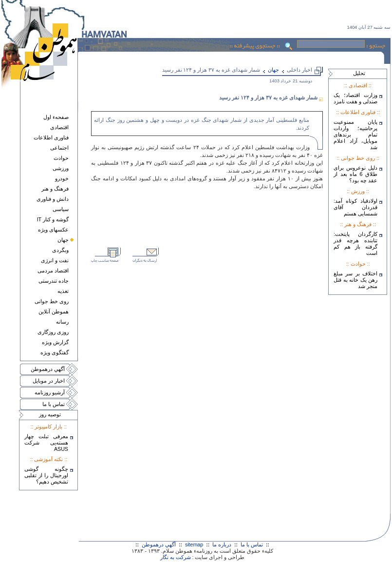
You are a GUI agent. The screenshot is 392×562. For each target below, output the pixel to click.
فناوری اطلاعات (51, 137)
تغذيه (63, 291)
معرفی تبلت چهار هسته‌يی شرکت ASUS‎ (46, 443)
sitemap (194, 544)
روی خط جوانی (52, 301)
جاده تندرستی (54, 281)
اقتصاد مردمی (53, 271)
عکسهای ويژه (53, 230)
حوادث (61, 158)
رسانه (62, 322)
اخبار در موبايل (49, 381)
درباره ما (222, 544)
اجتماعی (59, 148)
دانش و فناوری (53, 199)
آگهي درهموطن (48, 369)
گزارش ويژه (55, 342)
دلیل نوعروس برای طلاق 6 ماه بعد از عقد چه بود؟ (355, 174)
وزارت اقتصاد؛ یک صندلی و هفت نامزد (355, 98)
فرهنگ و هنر (55, 189)
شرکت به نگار (176, 557)
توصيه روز (50, 414)
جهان (63, 240)
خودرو (62, 178)
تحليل (359, 73)
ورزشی (61, 168)
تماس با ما (54, 404)
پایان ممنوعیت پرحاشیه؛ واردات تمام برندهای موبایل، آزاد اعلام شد (355, 135)
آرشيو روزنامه (50, 392)
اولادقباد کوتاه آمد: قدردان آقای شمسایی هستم (355, 207)
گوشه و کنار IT (53, 219)
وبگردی (60, 250)
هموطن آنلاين (54, 311)
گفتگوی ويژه (55, 352)
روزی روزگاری (53, 332)
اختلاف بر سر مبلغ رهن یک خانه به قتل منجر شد (355, 280)
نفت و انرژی (55, 260)
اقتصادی (59, 127)
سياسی (61, 209)
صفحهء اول (56, 117)
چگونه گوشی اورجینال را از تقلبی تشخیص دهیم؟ (46, 475)
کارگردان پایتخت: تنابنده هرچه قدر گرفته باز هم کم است (355, 243)
